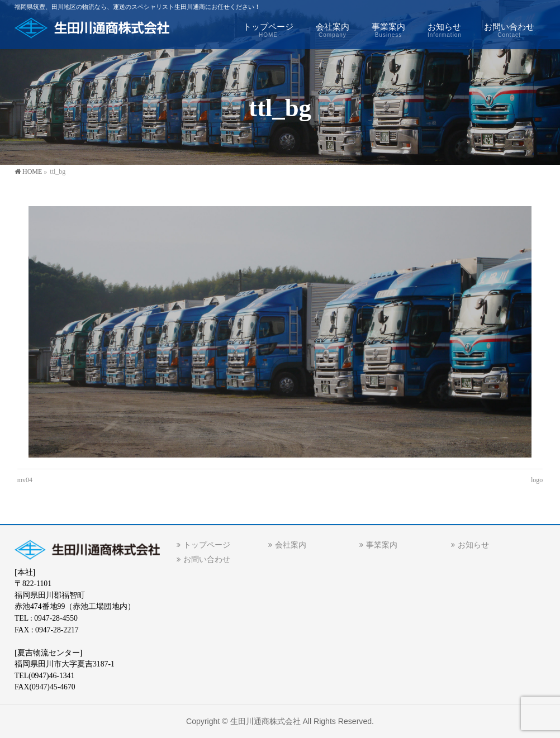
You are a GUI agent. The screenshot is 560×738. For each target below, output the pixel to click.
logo (537, 480)
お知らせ (473, 545)
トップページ (207, 545)
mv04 (25, 480)
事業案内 (382, 545)
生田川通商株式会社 (265, 721)
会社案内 (291, 545)
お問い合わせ (207, 560)
